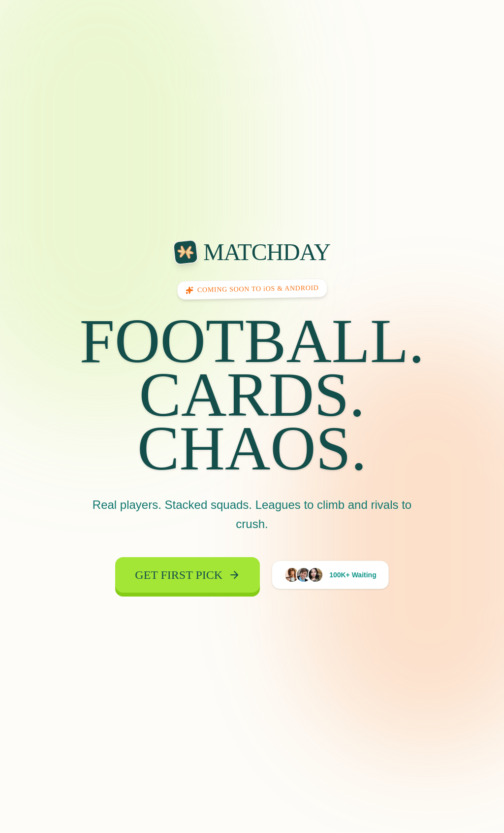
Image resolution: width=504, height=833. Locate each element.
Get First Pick (188, 579)
